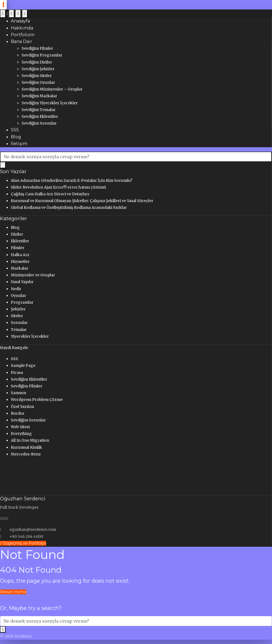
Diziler (17, 234)
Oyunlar (18, 296)
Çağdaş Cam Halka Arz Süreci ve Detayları (50, 194)
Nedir (16, 289)
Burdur (18, 413)
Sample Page (23, 365)
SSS (15, 130)
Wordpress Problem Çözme (37, 400)
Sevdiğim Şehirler (38, 69)
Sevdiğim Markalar (39, 96)
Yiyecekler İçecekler (30, 336)
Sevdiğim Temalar (39, 110)
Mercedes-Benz (26, 454)
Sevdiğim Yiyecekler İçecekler (50, 103)
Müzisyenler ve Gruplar (33, 275)
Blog (16, 137)
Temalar (19, 330)
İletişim (19, 144)
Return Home (13, 592)
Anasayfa (20, 21)
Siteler (17, 316)
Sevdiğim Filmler (37, 48)
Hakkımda (22, 28)
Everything (21, 434)
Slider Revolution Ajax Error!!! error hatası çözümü (58, 187)
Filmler (18, 248)
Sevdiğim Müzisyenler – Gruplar (52, 89)
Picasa (17, 373)
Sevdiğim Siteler (37, 76)
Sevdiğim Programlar (42, 55)
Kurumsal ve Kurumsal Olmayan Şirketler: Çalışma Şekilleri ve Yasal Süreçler (82, 201)
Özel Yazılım (22, 407)
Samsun (18, 393)
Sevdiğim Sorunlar (39, 123)
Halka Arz (20, 255)
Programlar (22, 302)
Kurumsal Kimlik (26, 447)
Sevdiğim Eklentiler (40, 116)
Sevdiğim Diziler (37, 62)
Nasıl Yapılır (22, 282)
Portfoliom (23, 35)
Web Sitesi (20, 427)
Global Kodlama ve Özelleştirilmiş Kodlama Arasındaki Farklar (69, 207)
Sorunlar (19, 323)
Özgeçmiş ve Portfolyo (23, 543)
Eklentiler (20, 241)
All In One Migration (30, 440)
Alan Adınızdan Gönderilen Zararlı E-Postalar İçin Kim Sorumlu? (72, 180)
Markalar (20, 268)
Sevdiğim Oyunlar (38, 82)
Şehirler (18, 309)
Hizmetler (20, 261)
